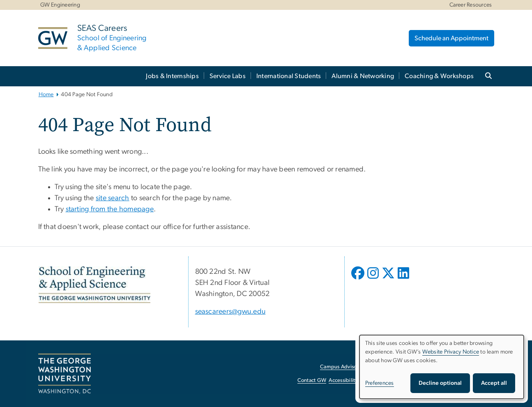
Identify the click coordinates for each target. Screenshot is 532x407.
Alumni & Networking (363, 76)
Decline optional (440, 383)
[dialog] (442, 367)
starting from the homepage (110, 209)
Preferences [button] (380, 383)
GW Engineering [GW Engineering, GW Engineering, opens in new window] (60, 5)
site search (113, 198)
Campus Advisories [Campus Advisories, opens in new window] (342, 367)
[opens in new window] (359, 279)
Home (46, 95)
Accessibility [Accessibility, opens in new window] (343, 380)
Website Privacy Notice (451, 352)
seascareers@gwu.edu (230, 312)
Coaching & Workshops (439, 76)
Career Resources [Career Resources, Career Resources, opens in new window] (471, 5)
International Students (289, 76)
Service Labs (228, 76)
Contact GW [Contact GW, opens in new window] (312, 380)
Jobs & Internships (172, 76)
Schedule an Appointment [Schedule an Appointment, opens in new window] (451, 38)
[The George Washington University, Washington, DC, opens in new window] (64, 374)
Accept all (494, 383)
